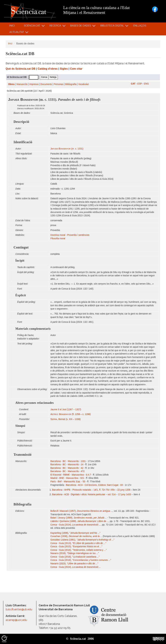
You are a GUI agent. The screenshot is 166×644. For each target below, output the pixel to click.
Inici (12, 26)
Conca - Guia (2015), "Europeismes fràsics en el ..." (76, 547)
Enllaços (140, 26)
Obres (11, 84)
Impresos (34, 84)
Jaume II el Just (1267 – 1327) (66, 409)
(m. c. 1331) (67, 149)
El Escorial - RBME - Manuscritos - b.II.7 (71, 475)
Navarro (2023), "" (74, 564)
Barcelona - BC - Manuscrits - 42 (67, 468)
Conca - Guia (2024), (76, 525)
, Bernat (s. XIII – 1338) (65, 419)
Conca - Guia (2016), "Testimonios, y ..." (79, 550)
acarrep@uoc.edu (16, 620)
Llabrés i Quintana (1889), (80, 521)
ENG (146, 84)
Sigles (64, 69)
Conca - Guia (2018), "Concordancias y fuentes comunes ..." (81, 560)
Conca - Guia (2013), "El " (78, 543)
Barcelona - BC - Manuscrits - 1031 (68, 461)
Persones (59, 84)
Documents (46, 84)
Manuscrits (22, 84)
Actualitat (17, 33)
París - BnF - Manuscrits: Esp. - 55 (68, 482)
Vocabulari (83, 84)
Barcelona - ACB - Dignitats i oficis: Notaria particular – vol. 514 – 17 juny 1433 (92, 494)
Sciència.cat (32, 26)
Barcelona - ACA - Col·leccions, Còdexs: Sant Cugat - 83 (94, 485)
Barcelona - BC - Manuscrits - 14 (67, 465)
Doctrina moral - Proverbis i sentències (70, 235)
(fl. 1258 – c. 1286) (71, 414)
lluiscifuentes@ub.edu (19, 609)
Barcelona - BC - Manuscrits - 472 (67, 471)
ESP (140, 84)
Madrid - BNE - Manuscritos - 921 (67, 478)
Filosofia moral (58, 239)
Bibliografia (71, 84)
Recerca (56, 26)
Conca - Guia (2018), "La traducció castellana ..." (75, 557)
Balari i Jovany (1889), (79, 518)
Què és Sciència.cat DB (21, 69)
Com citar (76, 69)
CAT (133, 84)
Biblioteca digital (113, 26)
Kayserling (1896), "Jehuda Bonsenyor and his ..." (75, 533)
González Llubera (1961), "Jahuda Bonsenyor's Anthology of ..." (82, 540)
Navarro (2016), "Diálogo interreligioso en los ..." (75, 553)
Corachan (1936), (76, 536)
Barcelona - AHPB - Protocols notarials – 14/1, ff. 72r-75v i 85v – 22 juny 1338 (91, 490)
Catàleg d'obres (48, 69)
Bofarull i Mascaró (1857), (82, 511)
